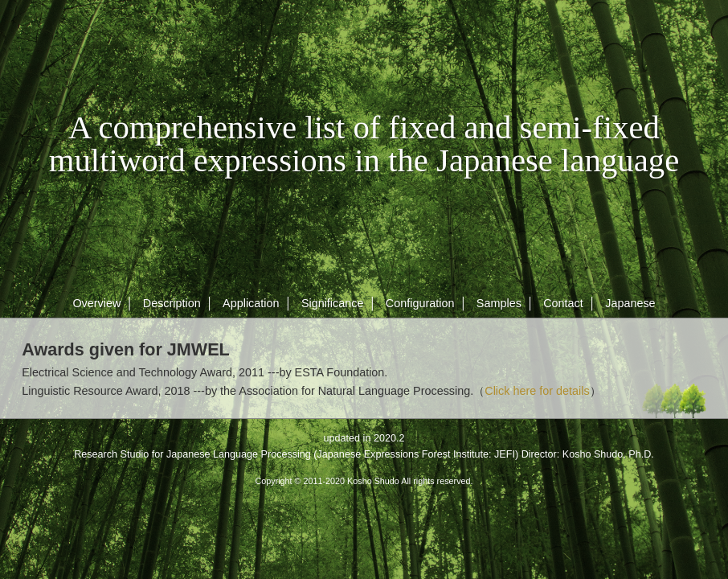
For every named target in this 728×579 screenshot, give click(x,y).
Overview (96, 303)
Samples (499, 303)
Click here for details (537, 391)
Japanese (630, 303)
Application (251, 303)
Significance (333, 303)
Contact (563, 303)
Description (172, 303)
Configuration (420, 303)
